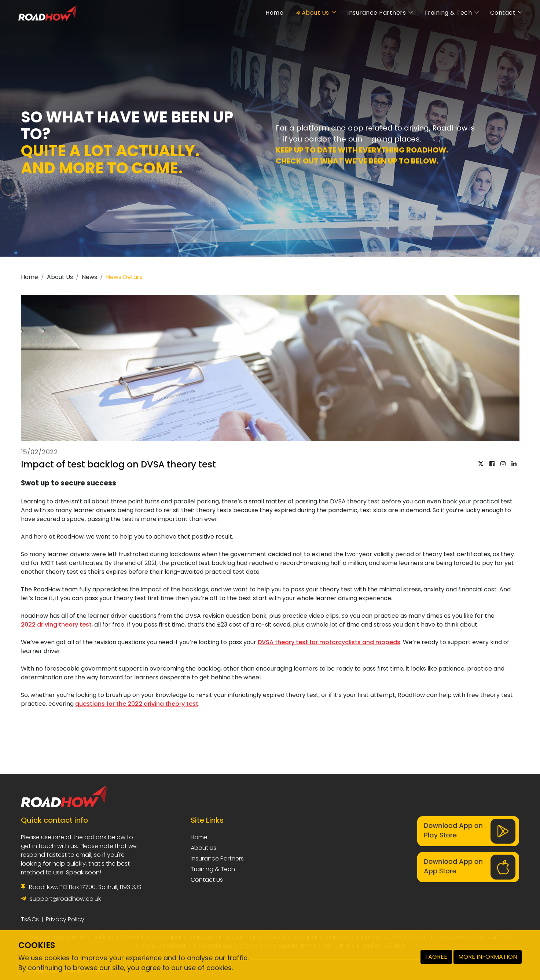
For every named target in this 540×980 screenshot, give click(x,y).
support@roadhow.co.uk (65, 899)
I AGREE (436, 957)
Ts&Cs (30, 919)
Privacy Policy (65, 919)
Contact (500, 13)
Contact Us (207, 880)
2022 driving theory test (56, 625)
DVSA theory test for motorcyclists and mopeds (329, 642)
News (89, 277)
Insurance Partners (374, 13)
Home (272, 12)
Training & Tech (445, 13)
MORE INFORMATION (488, 957)
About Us (312, 13)
